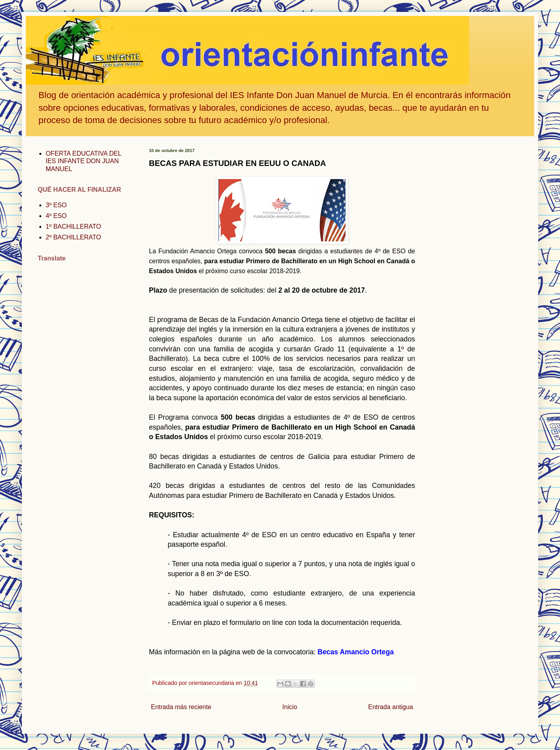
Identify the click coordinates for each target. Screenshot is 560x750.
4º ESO (56, 216)
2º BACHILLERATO (73, 237)
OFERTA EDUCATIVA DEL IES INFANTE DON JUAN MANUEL (83, 161)
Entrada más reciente (181, 707)
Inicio (290, 707)
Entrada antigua (391, 707)
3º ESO (56, 205)
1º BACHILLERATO (73, 227)
